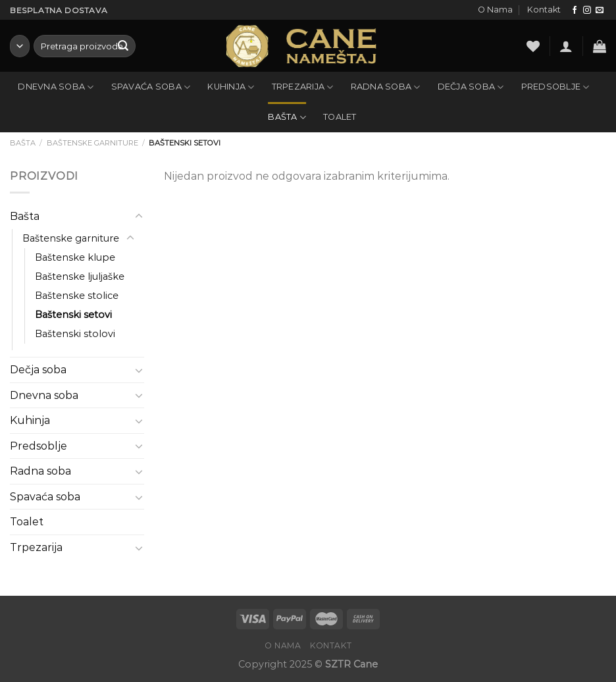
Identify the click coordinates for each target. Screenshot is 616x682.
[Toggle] (139, 217)
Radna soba (386, 87)
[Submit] (123, 46)
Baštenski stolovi (75, 334)
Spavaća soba (151, 87)
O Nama (495, 10)
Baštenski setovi (73, 315)
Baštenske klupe (75, 257)
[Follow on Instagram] (587, 11)
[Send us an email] (600, 11)
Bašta (287, 118)
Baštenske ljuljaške (80, 276)
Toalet (340, 117)
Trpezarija (303, 87)
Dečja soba (471, 87)
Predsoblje (555, 87)
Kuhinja (231, 87)
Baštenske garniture (92, 143)
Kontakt (544, 10)
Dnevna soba (56, 87)
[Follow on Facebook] (575, 11)
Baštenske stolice (77, 296)
